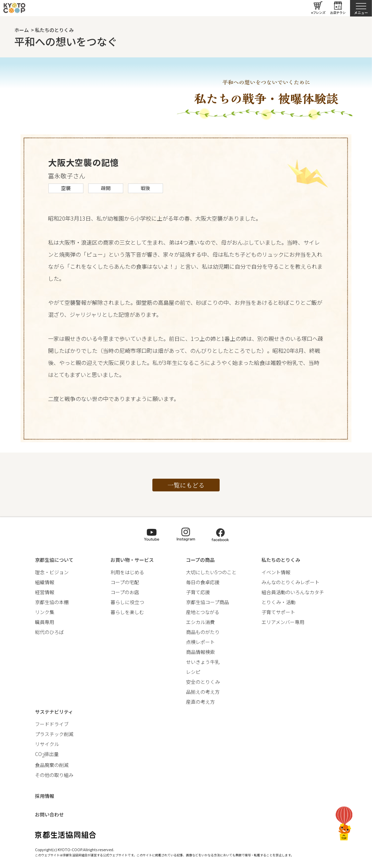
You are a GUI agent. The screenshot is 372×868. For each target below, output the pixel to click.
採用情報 (45, 796)
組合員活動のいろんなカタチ (293, 592)
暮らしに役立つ (127, 602)
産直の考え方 (200, 702)
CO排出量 (47, 754)
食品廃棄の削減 (52, 765)
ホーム (22, 30)
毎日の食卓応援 (203, 582)
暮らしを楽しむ (127, 612)
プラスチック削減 (54, 734)
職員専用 (45, 622)
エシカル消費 (200, 622)
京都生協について (54, 560)
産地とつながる (203, 612)
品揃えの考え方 (203, 692)
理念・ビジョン (52, 572)
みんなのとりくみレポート (290, 582)
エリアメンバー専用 (283, 622)
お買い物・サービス (132, 560)
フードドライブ (52, 724)
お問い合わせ (49, 814)
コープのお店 (125, 592)
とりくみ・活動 (278, 602)
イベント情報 (276, 572)
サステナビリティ (54, 712)
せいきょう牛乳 (203, 662)
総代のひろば (49, 632)
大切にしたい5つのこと (211, 572)
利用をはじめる (127, 572)
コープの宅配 (125, 582)
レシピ (193, 672)
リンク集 (45, 612)
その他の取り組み (54, 775)
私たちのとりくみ (54, 30)
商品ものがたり (203, 632)
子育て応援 (198, 592)
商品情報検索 (200, 652)
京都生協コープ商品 (207, 602)
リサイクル (47, 744)
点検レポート (200, 642)
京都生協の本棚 (52, 602)
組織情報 (45, 582)
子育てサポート (278, 612)
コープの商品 (200, 560)
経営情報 (45, 592)
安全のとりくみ (203, 682)
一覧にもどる (186, 485)
